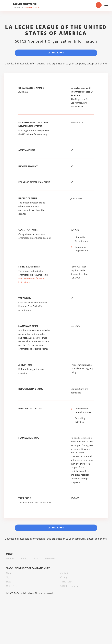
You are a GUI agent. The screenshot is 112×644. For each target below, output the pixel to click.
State (9, 582)
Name (9, 573)
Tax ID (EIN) (66, 582)
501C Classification (69, 586)
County (64, 578)
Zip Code (65, 573)
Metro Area (12, 586)
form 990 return (26, 278)
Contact (36, 559)
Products (10, 559)
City (8, 578)
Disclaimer (50, 559)
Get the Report (56, 53)
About (24, 559)
